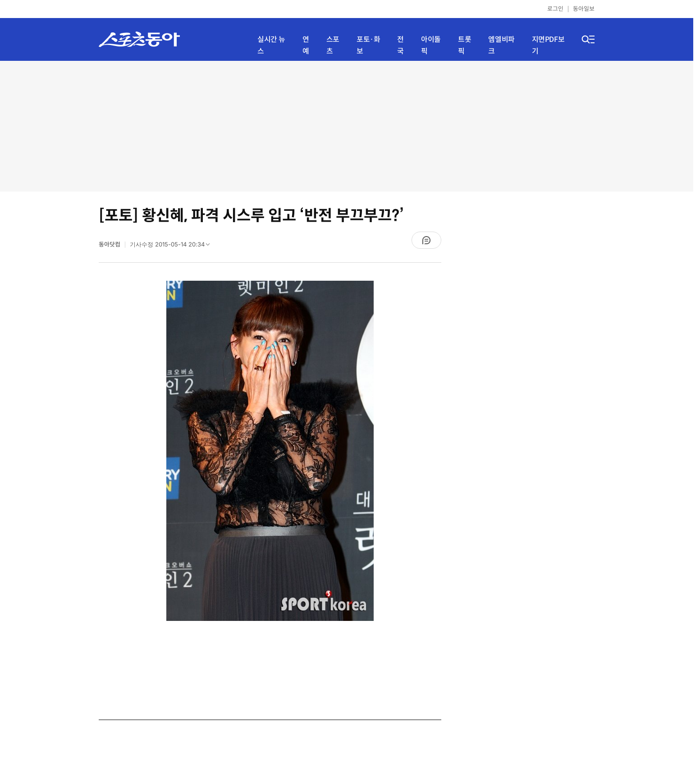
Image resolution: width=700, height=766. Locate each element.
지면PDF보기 (548, 45)
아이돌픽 (431, 45)
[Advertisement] (347, 126)
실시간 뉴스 (271, 45)
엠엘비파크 (501, 45)
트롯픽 (464, 45)
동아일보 (584, 9)
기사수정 (173, 246)
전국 (400, 45)
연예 (306, 45)
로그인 (555, 9)
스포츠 (333, 45)
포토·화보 (368, 45)
